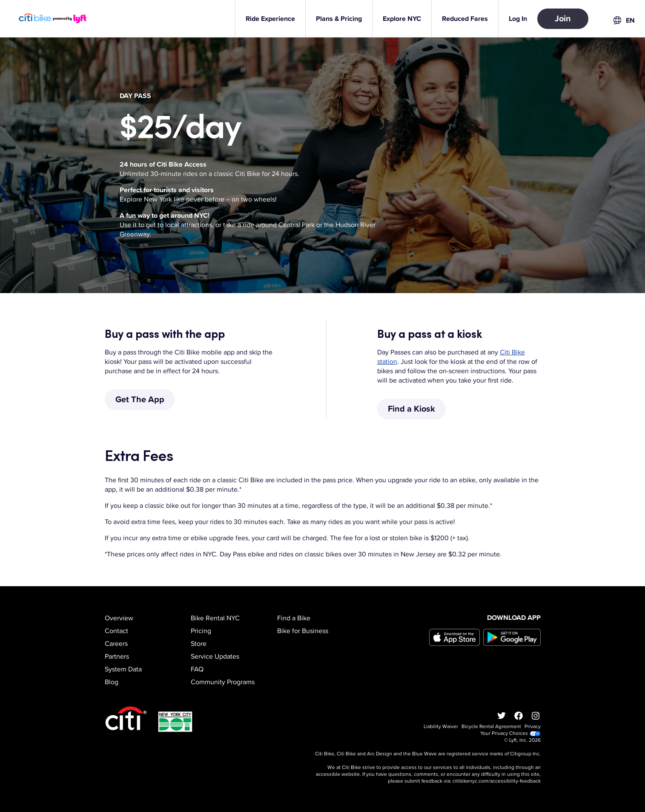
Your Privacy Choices (510, 733)
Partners (117, 657)
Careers (116, 644)
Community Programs (223, 682)
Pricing (201, 631)
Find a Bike (294, 618)
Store (199, 644)
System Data (123, 669)
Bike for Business (303, 631)
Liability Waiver (441, 727)
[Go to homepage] (58, 19)
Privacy (533, 727)
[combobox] (623, 20)
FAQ (197, 669)
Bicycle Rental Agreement (491, 727)
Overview (119, 618)
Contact (116, 631)
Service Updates (215, 657)
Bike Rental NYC (215, 618)
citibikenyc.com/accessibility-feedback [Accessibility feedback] (497, 781)
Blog (112, 682)
